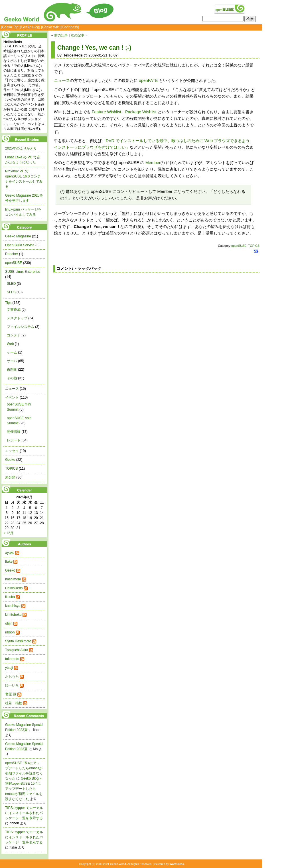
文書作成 (14, 310)
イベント (12, 397)
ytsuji (9, 668)
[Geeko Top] (10, 27)
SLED (11, 284)
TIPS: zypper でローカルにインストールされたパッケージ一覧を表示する (24, 813)
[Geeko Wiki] (51, 27)
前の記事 (61, 35)
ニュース (62, 80)
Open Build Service (20, 245)
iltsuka (10, 597)
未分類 (10, 477)
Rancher (12, 254)
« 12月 (8, 533)
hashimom (13, 579)
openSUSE (239, 246)
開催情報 (14, 432)
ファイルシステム (21, 327)
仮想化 (12, 370)
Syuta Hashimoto (18, 641)
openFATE (148, 80)
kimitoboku (13, 615)
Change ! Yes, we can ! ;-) (94, 48)
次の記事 (78, 35)
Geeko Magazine (18, 236)
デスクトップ (17, 318)
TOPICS (254, 246)
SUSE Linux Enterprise (23, 272)
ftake (9, 562)
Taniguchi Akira (17, 650)
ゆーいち (12, 685)
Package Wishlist (141, 112)
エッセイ (12, 451)
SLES (11, 292)
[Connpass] (70, 27)
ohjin (9, 623)
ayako (10, 553)
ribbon (10, 632)
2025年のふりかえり (21, 148)
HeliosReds (14, 588)
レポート (14, 440)
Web (10, 344)
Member (153, 163)
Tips (8, 303)
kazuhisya (13, 606)
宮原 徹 (11, 694)
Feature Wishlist (107, 112)
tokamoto (12, 659)
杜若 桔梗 (14, 703)
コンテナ (14, 335)
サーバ (12, 361)
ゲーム (12, 352)
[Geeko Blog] (30, 27)
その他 (12, 378)
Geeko (10, 460)
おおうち (12, 677)
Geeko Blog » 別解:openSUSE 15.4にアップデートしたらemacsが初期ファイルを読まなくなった (24, 789)
